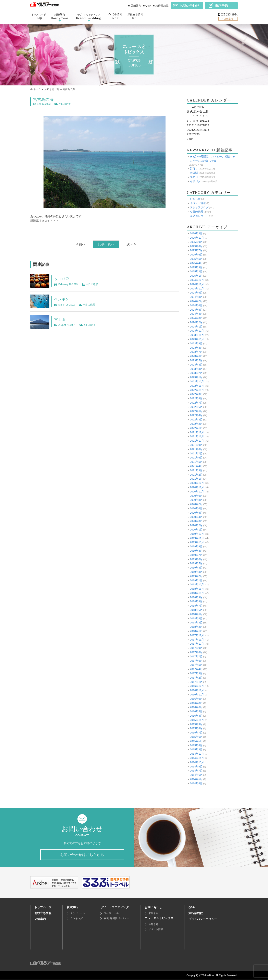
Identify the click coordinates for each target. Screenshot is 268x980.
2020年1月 (196, 530)
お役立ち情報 (43, 913)
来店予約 (153, 914)
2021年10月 (197, 441)
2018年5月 (196, 614)
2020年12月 (197, 483)
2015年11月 (197, 720)
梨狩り (194, 169)
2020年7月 (196, 504)
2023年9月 (196, 343)
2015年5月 (196, 741)
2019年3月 (196, 572)
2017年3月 (196, 673)
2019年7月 (196, 555)
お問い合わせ (153, 908)
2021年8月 (196, 449)
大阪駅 (194, 173)
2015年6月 (196, 737)
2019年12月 (197, 534)
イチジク (195, 181)
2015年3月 (196, 749)
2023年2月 (196, 373)
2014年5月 (196, 779)
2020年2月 (196, 525)
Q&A (192, 908)
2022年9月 (196, 394)
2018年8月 (196, 601)
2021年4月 (196, 466)
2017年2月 (196, 678)
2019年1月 (196, 580)
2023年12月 (197, 331)
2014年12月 (197, 754)
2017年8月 (196, 652)
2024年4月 (196, 314)
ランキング (76, 919)
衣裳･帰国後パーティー (117, 919)
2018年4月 (196, 618)
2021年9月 (196, 445)
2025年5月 (196, 259)
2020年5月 (196, 512)
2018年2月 (196, 627)
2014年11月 (197, 758)
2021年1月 (196, 479)
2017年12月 (197, 635)
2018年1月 (196, 631)
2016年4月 (196, 716)
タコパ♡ (62, 279)
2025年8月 (196, 246)
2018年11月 (197, 589)
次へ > (131, 244)
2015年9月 (196, 724)
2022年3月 (196, 420)
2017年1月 (196, 682)
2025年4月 (196, 263)
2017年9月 (196, 648)
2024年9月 (196, 293)
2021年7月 (196, 453)
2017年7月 (196, 656)
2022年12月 (197, 381)
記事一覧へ (106, 244)
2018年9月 (196, 597)
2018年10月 (197, 593)
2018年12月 (197, 584)
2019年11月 (197, 538)
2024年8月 (196, 297)
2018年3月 (196, 623)
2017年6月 (196, 661)
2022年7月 (196, 403)
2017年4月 (196, 669)
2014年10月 (197, 762)
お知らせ (195, 199)
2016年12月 (197, 686)
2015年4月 (196, 745)
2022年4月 (196, 415)
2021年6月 (196, 458)
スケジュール (78, 914)
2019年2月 (196, 576)
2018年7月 (196, 606)
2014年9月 (196, 766)
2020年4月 (196, 517)
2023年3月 (196, 369)
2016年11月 (197, 690)
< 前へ (81, 244)
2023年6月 (196, 356)
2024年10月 (197, 288)
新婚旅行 (72, 908)
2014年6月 (196, 775)
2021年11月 (197, 436)
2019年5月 (196, 563)
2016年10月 (197, 695)
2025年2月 (196, 271)
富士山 (60, 319)
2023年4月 (196, 365)
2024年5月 (196, 309)
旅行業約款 (196, 913)
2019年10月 (197, 542)
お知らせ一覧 (52, 89)
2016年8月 (196, 703)
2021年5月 (196, 462)
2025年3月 (196, 267)
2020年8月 (196, 500)
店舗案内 (40, 919)
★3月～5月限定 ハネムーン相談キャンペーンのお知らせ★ (212, 159)
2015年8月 (196, 728)
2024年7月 (196, 301)
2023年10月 (197, 339)
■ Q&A (147, 6)
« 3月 (190, 139)
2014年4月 (196, 783)
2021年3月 (196, 470)
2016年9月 (196, 699)
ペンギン (62, 299)
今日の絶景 (65, 104)
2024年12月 (197, 280)
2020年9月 (196, 496)
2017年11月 (197, 639)
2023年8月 (196, 348)
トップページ (43, 908)
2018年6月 (196, 610)
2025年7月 (196, 250)
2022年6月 (196, 407)
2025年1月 (196, 276)
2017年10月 (197, 644)
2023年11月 (197, 335)
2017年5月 (196, 665)
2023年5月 (196, 360)
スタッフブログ (199, 207)
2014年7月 (196, 771)
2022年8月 (196, 398)
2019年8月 (196, 551)
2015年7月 (196, 733)
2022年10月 (197, 390)
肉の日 (194, 177)
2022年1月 (196, 428)
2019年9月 (196, 546)
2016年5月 (196, 711)
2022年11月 (197, 386)
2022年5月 (196, 411)
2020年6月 (196, 508)
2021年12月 (197, 432)
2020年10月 (197, 491)
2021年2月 (196, 474)
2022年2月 (196, 424)
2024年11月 (197, 284)
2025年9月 (196, 242)
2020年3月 (196, 521)
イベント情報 (198, 203)
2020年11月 (197, 487)
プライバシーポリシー (203, 919)
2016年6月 (196, 707)
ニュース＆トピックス (159, 919)
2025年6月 (196, 255)
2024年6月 (196, 305)
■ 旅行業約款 (161, 6)
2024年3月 (196, 318)
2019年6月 (196, 559)
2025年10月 (197, 238)
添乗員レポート (199, 216)
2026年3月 (196, 233)
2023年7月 (196, 352)
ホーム (37, 89)
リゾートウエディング (114, 908)
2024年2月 (196, 322)
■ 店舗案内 (135, 6)
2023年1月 (196, 377)
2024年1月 (196, 326)
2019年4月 (196, 568)
